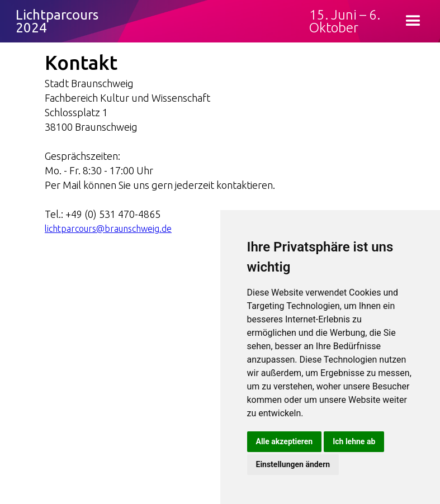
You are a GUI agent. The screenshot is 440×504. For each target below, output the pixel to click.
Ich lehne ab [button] (354, 441)
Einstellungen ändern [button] (293, 464)
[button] (413, 21)
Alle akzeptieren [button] (285, 441)
